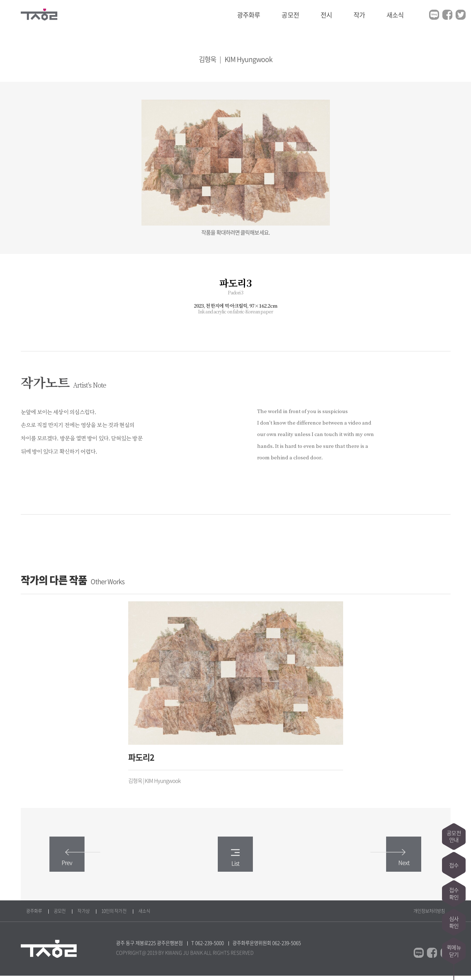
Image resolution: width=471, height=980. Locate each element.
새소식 (395, 15)
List (235, 862)
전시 (326, 15)
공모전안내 (454, 836)
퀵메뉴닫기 (454, 951)
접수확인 (454, 894)
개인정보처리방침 (429, 915)
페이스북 (447, 15)
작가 (359, 15)
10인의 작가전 (114, 915)
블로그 (434, 15)
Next (395, 862)
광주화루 (249, 15)
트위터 (461, 15)
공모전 (290, 15)
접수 (454, 865)
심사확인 (454, 922)
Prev (76, 862)
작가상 (83, 915)
